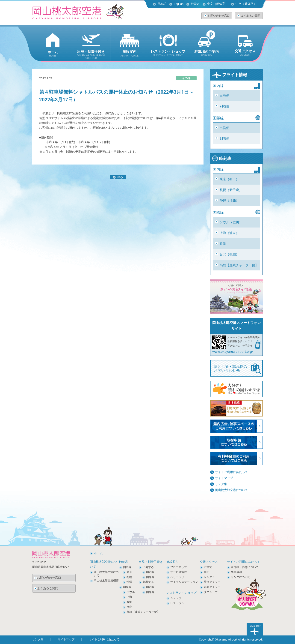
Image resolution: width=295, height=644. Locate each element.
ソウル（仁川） (231, 222)
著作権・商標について (245, 567)
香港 (223, 244)
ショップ (176, 598)
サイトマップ (224, 478)
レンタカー (211, 577)
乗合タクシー (212, 582)
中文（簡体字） (218, 4)
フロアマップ (179, 567)
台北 (129, 607)
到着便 (224, 106)
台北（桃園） (229, 254)
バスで (208, 567)
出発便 (224, 96)
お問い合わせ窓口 (219, 16)
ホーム (98, 553)
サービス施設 (179, 572)
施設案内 (172, 562)
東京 (129, 572)
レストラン (177, 603)
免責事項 (236, 572)
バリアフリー (179, 577)
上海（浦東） (229, 233)
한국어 (195, 4)
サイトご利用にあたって (232, 472)
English (179, 4)
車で (206, 572)
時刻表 (222, 158)
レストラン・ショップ (181, 593)
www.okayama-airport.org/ (233, 352)
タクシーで (211, 592)
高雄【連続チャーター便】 (239, 265)
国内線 (127, 567)
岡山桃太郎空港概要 (106, 581)
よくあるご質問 (251, 16)
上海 (129, 597)
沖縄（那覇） (229, 201)
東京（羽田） (229, 179)
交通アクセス (209, 562)
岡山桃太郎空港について (232, 490)
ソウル (131, 592)
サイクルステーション (184, 582)
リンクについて (241, 577)
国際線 (127, 587)
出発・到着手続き (151, 562)
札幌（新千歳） (231, 190)
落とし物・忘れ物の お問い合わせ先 (237, 369)
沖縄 (129, 582)
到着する (148, 582)
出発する (148, 567)
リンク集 (221, 484)
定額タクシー (212, 587)
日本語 (162, 4)
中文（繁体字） (246, 4)
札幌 (129, 577)
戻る (118, 177)
